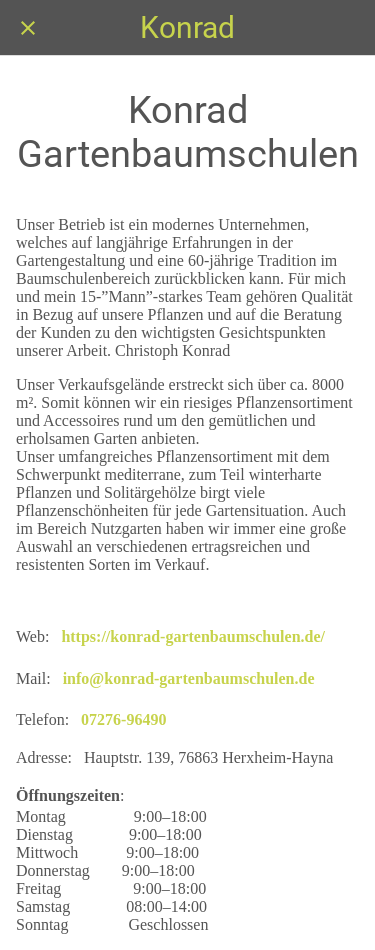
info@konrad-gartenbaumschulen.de (189, 678)
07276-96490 (123, 719)
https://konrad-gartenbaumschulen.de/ (193, 636)
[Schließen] (28, 28)
